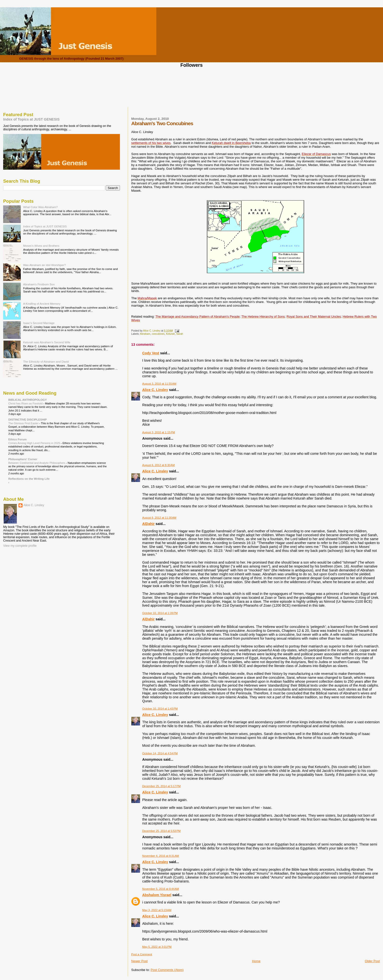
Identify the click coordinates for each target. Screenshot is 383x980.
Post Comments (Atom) (167, 970)
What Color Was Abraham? (41, 207)
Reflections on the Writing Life (29, 479)
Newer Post (139, 961)
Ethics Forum (17, 439)
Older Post (372, 961)
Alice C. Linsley (155, 390)
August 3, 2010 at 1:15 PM (159, 432)
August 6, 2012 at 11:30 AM (159, 518)
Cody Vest (151, 353)
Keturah (170, 334)
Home (256, 961)
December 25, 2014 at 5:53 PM (161, 831)
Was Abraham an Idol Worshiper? (45, 265)
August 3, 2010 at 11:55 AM (159, 384)
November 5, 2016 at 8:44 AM (160, 889)
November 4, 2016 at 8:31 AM (160, 856)
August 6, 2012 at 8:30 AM (158, 465)
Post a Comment (142, 954)
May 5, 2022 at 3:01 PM (157, 947)
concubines (158, 334)
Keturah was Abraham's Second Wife (47, 342)
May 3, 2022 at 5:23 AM (157, 910)
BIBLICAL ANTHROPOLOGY (28, 400)
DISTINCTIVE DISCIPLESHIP (28, 419)
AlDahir (148, 524)
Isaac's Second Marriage (39, 323)
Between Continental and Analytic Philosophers (37, 463)
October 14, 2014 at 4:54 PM (160, 753)
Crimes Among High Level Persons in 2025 (35, 443)
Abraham (145, 334)
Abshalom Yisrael (157, 895)
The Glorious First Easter (24, 423)
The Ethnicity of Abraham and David (46, 362)
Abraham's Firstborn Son (39, 284)
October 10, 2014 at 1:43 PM (160, 709)
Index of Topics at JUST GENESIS (31, 119)
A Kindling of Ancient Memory (42, 304)
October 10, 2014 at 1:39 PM (160, 613)
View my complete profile (20, 546)
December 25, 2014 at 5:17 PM (161, 786)
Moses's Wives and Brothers (41, 246)
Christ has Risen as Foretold (26, 403)
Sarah (180, 334)
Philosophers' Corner (23, 459)
